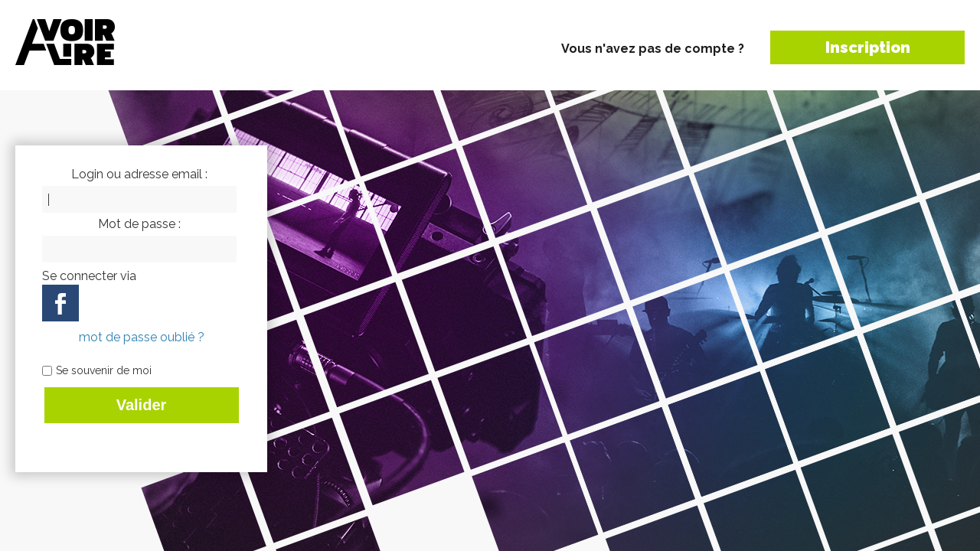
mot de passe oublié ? (142, 337)
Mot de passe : (139, 224)
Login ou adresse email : (139, 174)
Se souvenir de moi (104, 370)
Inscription (868, 47)
